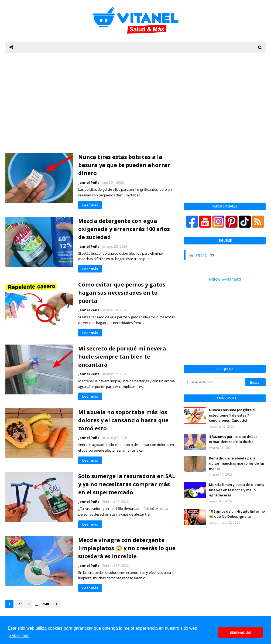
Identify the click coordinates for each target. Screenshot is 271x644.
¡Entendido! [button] (241, 632)
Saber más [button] (19, 636)
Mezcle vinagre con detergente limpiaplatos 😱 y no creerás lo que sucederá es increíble (127, 548)
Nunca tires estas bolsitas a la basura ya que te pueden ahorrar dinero (124, 165)
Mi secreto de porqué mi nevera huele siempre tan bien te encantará (122, 357)
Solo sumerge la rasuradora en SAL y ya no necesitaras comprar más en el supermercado (127, 484)
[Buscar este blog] (215, 382)
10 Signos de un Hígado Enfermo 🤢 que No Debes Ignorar (237, 514)
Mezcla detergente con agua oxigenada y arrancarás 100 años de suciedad (124, 229)
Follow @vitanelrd (225, 279)
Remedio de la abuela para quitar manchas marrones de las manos (237, 463)
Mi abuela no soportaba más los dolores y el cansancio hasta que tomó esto (123, 420)
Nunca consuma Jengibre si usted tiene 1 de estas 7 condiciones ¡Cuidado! (232, 415)
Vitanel (202, 255)
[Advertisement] (135, 99)
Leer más (90, 205)
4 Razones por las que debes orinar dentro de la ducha (233, 439)
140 (46, 604)
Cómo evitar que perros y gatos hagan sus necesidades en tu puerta (122, 293)
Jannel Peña (89, 182)
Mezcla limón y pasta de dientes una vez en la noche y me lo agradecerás (236, 490)
